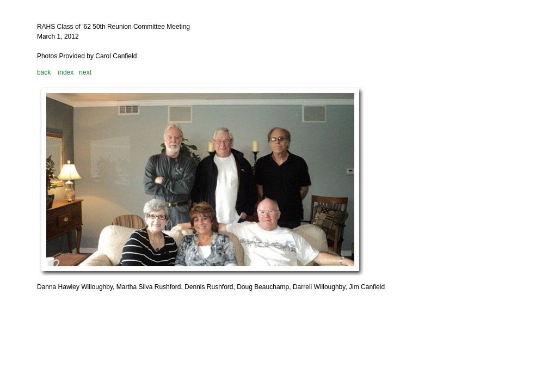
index (66, 72)
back (44, 72)
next (85, 72)
